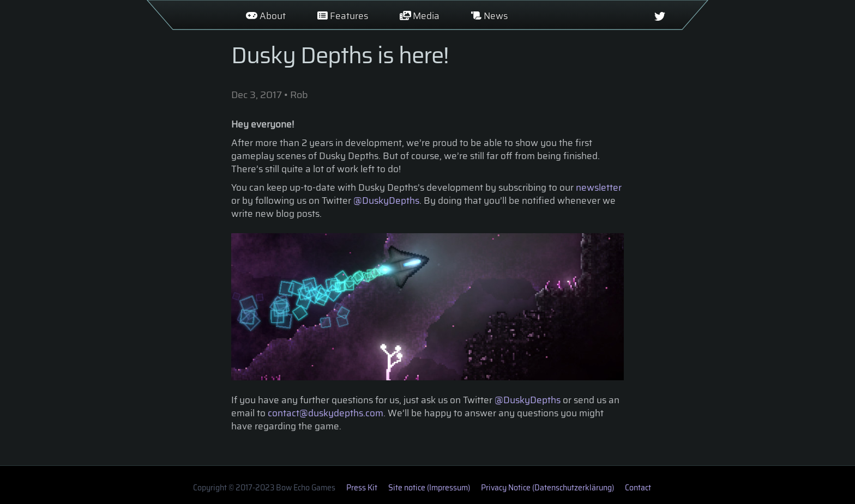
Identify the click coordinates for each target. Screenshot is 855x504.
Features (343, 16)
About (266, 16)
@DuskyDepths (386, 201)
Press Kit (362, 488)
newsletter (599, 187)
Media (420, 16)
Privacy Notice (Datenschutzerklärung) (547, 488)
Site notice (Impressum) (429, 488)
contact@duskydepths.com (326, 413)
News (489, 16)
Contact (638, 488)
